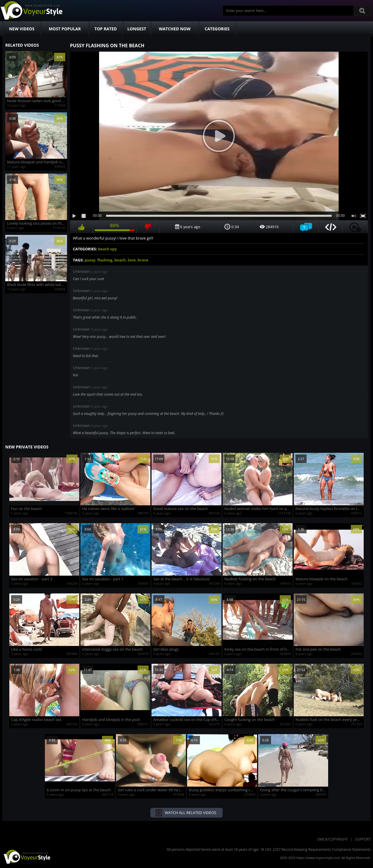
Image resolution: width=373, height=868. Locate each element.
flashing (105, 260)
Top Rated (106, 29)
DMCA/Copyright (333, 839)
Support (363, 839)
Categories (217, 29)
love (132, 260)
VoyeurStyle (26, 856)
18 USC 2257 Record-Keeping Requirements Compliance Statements (315, 849)
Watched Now (175, 29)
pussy (90, 260)
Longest (137, 29)
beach (120, 260)
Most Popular (65, 29)
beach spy (107, 249)
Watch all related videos (191, 813)
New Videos (22, 29)
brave (143, 260)
